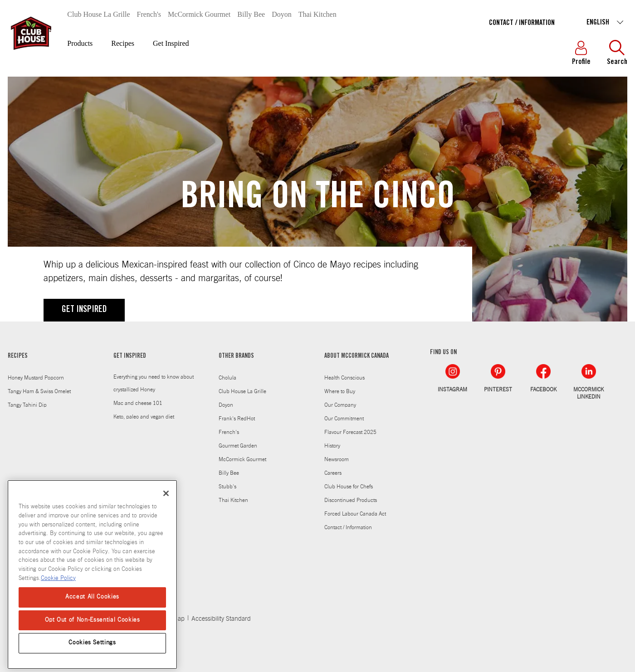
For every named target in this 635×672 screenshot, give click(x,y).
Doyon (282, 14)
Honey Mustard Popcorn (36, 378)
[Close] (166, 499)
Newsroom (337, 459)
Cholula (227, 378)
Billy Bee (251, 14)
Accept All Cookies (92, 603)
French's (149, 14)
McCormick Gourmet (199, 14)
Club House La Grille (98, 14)
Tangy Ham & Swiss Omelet (39, 391)
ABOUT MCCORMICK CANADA (357, 356)
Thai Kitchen (317, 14)
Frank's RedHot (237, 419)
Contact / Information (522, 23)
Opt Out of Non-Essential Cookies (93, 626)
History (332, 446)
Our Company (340, 405)
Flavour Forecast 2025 (350, 432)
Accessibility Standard (221, 619)
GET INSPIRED (84, 310)
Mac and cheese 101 (138, 403)
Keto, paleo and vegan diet (144, 417)
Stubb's (227, 487)
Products (80, 43)
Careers (333, 473)
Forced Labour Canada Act (355, 514)
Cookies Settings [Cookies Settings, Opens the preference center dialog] (92, 648)
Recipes (123, 43)
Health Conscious (344, 378)
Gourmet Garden (238, 446)
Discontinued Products (351, 500)
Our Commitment (344, 419)
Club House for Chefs (349, 487)
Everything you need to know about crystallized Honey (154, 383)
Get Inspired (171, 43)
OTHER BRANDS (236, 356)
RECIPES (18, 356)
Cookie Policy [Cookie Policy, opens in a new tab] (58, 584)
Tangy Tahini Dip (27, 405)
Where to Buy (340, 391)
